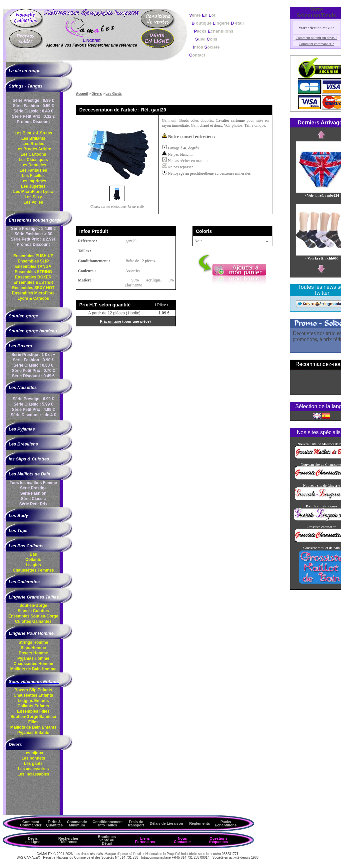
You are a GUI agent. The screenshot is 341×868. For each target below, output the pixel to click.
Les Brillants (33, 138)
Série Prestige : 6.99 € (33, 399)
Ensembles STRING (33, 272)
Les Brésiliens (23, 444)
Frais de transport (136, 823)
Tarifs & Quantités (54, 823)
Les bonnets (33, 758)
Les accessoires (33, 769)
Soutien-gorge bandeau (33, 331)
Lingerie (92, 40)
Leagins (33, 565)
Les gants (33, 764)
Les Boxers (20, 346)
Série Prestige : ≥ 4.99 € (33, 229)
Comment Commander (31, 823)
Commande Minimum (77, 823)
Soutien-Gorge (33, 606)
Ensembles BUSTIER (33, 282)
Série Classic (33, 499)
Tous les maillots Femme (33, 483)
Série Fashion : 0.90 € (33, 360)
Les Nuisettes (23, 387)
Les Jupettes (33, 186)
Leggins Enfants (33, 701)
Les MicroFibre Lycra (33, 192)
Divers (97, 94)
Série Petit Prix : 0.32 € (33, 116)
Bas (33, 554)
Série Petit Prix (33, 504)
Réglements (199, 823)
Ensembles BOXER (33, 277)
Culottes (33, 621)
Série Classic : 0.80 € (33, 365)
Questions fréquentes (218, 840)
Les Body (18, 516)
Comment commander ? (316, 44)
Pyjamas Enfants (33, 733)
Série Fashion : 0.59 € (33, 106)
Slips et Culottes (33, 611)
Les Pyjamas (22, 429)
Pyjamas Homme (33, 658)
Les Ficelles (33, 176)
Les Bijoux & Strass (33, 133)
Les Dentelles (33, 165)
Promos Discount (33, 122)
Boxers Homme (33, 653)
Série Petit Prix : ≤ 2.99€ (33, 239)
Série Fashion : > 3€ (33, 234)
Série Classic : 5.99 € (33, 404)
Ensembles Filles (33, 711)
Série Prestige (33, 488)
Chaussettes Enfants (33, 695)
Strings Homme (33, 642)
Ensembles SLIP (33, 261)
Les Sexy (33, 197)
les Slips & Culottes (29, 459)
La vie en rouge (24, 71)
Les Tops (18, 530)
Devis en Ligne (33, 840)
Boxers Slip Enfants (33, 690)
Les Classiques (33, 160)
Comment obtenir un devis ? (317, 38)
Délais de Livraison (166, 823)
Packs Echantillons (226, 823)
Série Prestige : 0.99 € (33, 100)
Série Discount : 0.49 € (33, 376)
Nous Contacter (182, 840)
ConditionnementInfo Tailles (108, 823)
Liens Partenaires (145, 840)
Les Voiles (33, 202)
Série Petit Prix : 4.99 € (33, 410)
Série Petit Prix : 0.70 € (33, 371)
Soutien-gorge (23, 316)
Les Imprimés (33, 181)
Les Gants (114, 94)
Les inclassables (33, 774)
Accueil (82, 94)
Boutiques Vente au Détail (107, 840)
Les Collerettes (24, 582)
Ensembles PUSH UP (33, 256)
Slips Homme (33, 648)
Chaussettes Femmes (33, 570)
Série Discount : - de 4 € (33, 415)
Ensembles (33, 616)
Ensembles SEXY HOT (33, 288)
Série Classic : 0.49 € (33, 111)
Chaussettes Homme (33, 664)
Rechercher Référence (68, 840)
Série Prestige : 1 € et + (33, 355)
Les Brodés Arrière (33, 149)
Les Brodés (33, 144)
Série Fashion (33, 493)
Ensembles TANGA (33, 266)
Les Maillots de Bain (29, 474)
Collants (33, 560)
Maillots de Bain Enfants (33, 727)
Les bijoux (33, 753)
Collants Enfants (33, 706)
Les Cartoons (33, 154)
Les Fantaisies (33, 170)
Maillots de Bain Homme (33, 669)
